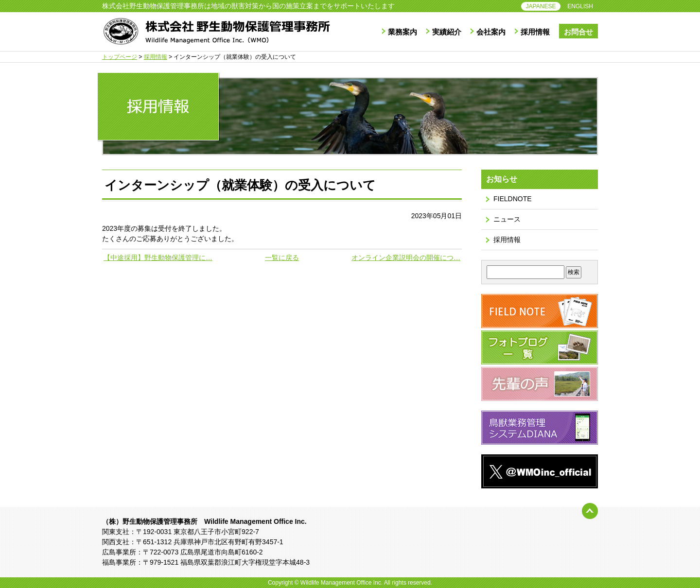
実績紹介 (447, 32)
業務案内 (402, 32)
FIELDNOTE (513, 199)
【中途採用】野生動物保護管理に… (158, 258)
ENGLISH (580, 6)
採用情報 (535, 32)
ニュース (507, 219)
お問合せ (578, 32)
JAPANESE (541, 6)
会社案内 (491, 32)
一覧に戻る (282, 258)
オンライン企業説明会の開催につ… (406, 258)
